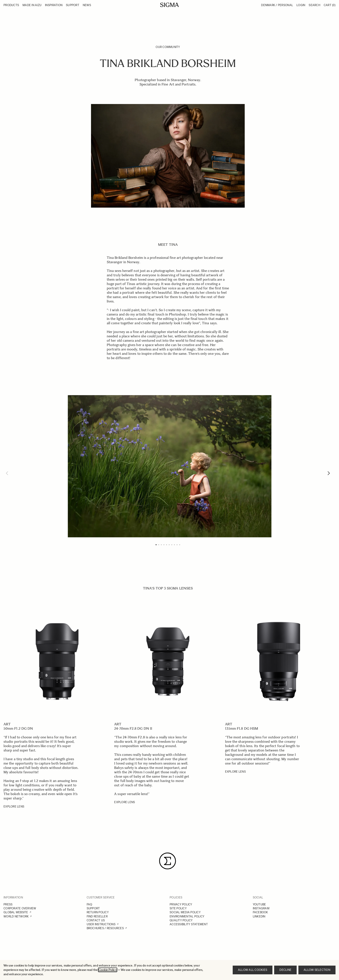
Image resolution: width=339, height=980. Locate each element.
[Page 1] (156, 545)
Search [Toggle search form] (314, 5)
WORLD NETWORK (16, 916)
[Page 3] (161, 545)
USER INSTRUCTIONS (101, 924)
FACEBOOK (260, 912)
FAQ (89, 904)
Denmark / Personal (277, 5)
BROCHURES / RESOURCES (105, 928)
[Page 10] (180, 545)
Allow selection (317, 970)
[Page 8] (174, 545)
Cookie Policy (108, 970)
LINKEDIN (259, 916)
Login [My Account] (301, 5)
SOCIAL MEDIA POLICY (185, 912)
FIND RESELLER (97, 916)
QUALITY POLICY (181, 920)
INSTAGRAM (261, 908)
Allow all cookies (253, 970)
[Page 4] (164, 545)
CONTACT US (96, 920)
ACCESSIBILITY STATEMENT (189, 924)
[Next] (329, 473)
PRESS (8, 904)
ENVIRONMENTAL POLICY (187, 916)
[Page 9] (177, 545)
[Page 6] (169, 545)
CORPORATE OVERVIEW (20, 908)
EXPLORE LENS (14, 807)
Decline (285, 970)
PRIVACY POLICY (181, 904)
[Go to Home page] (169, 5)
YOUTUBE (259, 904)
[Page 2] (159, 545)
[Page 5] (167, 545)
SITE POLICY (178, 908)
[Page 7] (172, 545)
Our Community (168, 47)
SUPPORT (93, 908)
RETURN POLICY (98, 912)
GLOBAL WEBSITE (16, 912)
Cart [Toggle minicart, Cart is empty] (330, 5)
